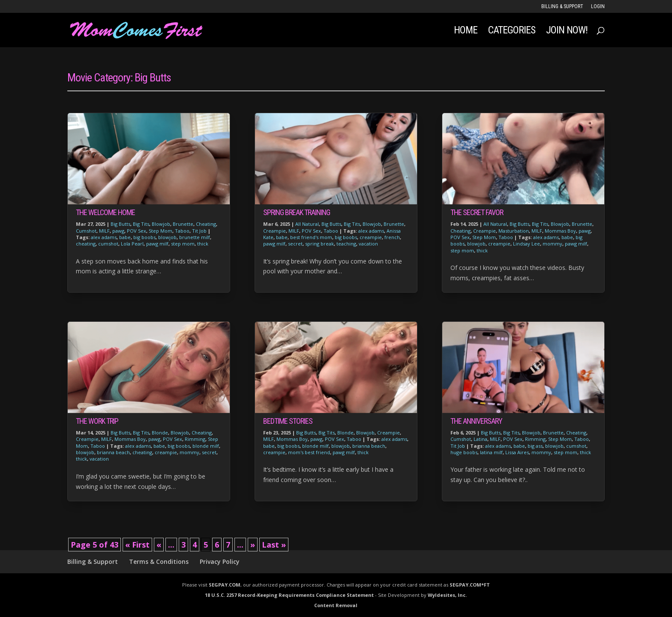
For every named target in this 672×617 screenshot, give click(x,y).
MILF (104, 231)
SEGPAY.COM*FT (470, 585)
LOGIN (598, 7)
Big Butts (120, 224)
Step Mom (160, 231)
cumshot (108, 244)
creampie (166, 452)
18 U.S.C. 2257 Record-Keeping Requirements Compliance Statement (289, 595)
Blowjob (161, 224)
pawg (118, 231)
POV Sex (136, 231)
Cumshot (86, 231)
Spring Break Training (297, 212)
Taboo (182, 231)
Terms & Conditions (159, 562)
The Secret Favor (477, 212)
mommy (189, 452)
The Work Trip (97, 421)
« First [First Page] (137, 545)
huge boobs (464, 452)
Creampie (87, 439)
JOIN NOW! (567, 31)
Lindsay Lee (526, 244)
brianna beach (113, 452)
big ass (535, 446)
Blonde (160, 433)
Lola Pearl (132, 244)
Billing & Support (562, 7)
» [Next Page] (253, 545)
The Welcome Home (105, 212)
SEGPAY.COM (225, 585)
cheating (86, 244)
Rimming (195, 439)
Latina (480, 439)
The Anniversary (476, 421)
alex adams (104, 237)
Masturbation (514, 231)
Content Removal (336, 605)
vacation (99, 459)
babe (125, 237)
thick (203, 244)
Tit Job (199, 231)
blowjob (167, 237)
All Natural (307, 224)
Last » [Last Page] (274, 545)
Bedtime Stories (288, 421)
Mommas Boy (130, 439)
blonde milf (206, 446)
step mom (183, 244)
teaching (346, 244)
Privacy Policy (220, 562)
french (392, 237)
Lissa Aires (517, 452)
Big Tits (141, 224)
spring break (319, 244)
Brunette (183, 224)
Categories (512, 31)
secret (209, 452)
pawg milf (157, 244)
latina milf (491, 452)
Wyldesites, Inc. (447, 595)
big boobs (144, 237)
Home (466, 31)
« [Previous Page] (159, 545)
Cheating (206, 224)
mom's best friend (309, 452)
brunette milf (195, 237)
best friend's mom (311, 237)
